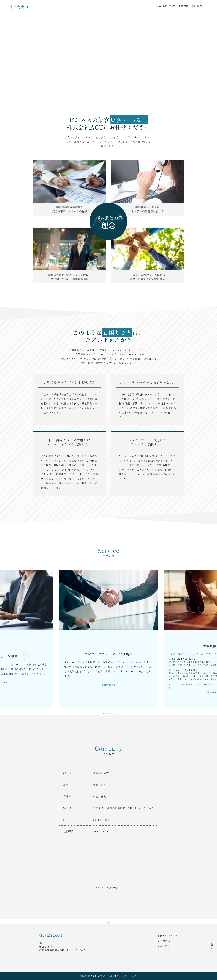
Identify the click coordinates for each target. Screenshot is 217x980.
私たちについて (166, 6)
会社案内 (197, 6)
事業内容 (184, 6)
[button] (24, 655)
